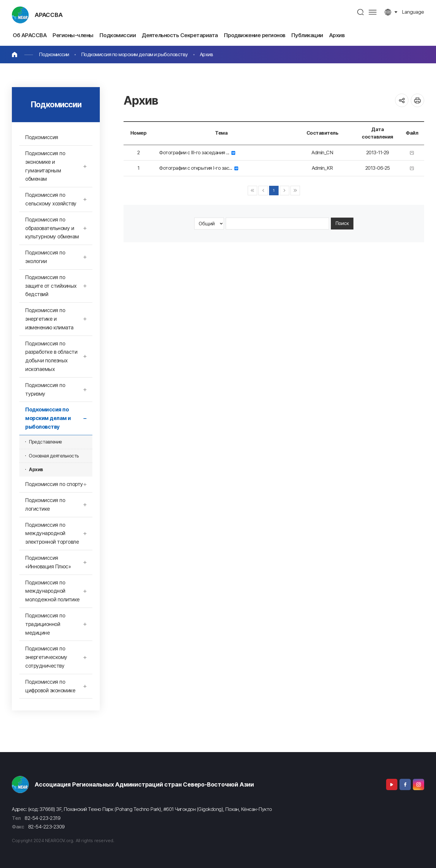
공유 (402, 100)
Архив (207, 54)
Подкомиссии (54, 54)
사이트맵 (373, 12)
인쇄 (417, 100)
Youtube (392, 784)
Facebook (405, 784)
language (413, 12)
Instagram (418, 784)
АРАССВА (49, 15)
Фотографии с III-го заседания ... (197, 152)
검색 (361, 12)
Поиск (342, 223)
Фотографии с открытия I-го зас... (199, 168)
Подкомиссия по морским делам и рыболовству (135, 54)
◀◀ (252, 191)
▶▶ (295, 191)
